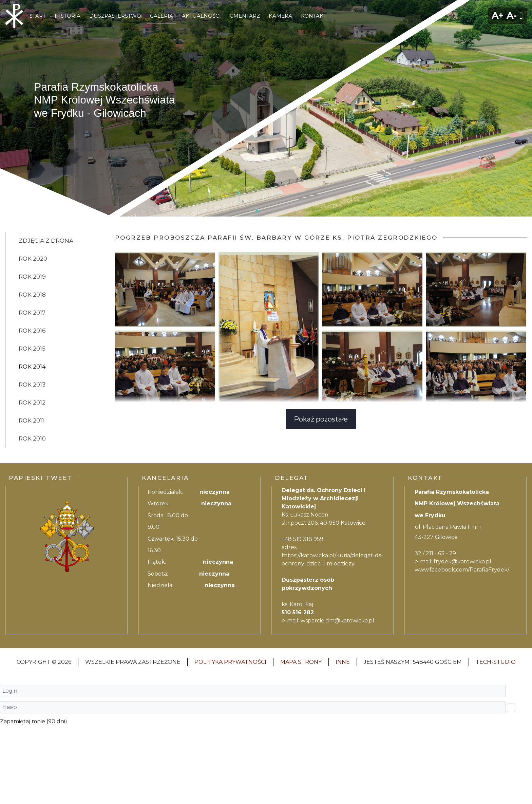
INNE (343, 662)
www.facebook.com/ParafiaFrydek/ (462, 570)
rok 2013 (32, 385)
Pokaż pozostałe (321, 419)
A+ (498, 15)
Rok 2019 (32, 277)
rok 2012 (32, 403)
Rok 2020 (33, 259)
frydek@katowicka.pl (462, 562)
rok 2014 (32, 367)
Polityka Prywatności (230, 662)
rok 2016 (32, 331)
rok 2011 (31, 420)
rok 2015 (32, 349)
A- (512, 15)
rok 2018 (32, 295)
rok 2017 (32, 313)
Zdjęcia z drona (46, 241)
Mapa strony (301, 662)
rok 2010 (32, 438)
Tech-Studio (496, 662)
